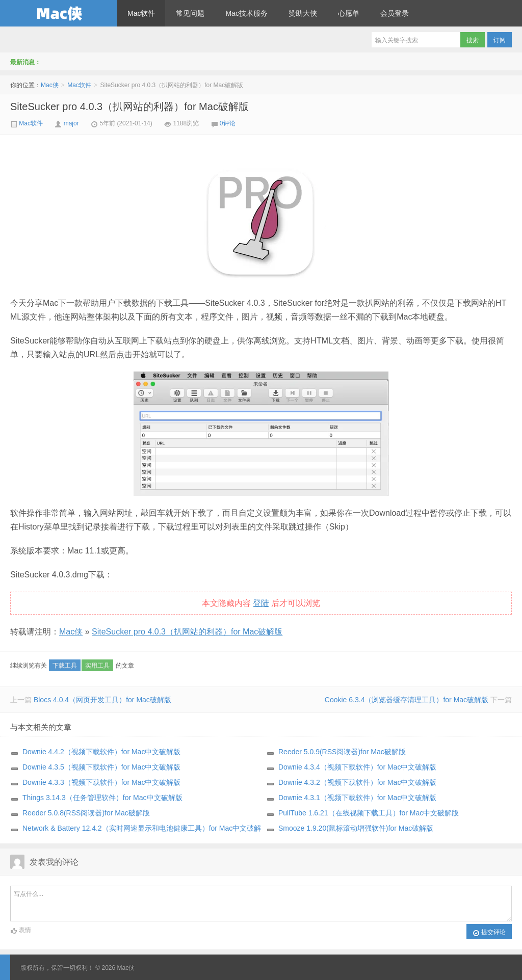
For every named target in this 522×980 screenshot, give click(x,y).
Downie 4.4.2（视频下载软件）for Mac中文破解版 (101, 752)
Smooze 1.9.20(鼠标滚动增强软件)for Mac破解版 (356, 828)
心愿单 (349, 13)
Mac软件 (141, 13)
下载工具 (65, 666)
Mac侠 (59, 13)
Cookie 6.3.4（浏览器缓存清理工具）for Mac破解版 (407, 700)
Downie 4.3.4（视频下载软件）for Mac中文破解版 (357, 767)
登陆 (261, 603)
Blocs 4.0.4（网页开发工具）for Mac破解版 (102, 700)
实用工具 (97, 666)
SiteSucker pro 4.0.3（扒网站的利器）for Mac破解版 (129, 107)
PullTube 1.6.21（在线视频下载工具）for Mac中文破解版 (369, 813)
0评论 (228, 123)
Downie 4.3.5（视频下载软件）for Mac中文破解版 (101, 767)
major (71, 123)
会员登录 (395, 13)
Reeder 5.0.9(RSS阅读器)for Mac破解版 (342, 752)
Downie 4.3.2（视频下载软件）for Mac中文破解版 (357, 782)
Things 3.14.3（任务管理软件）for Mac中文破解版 (102, 798)
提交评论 (489, 933)
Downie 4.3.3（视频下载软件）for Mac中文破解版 (101, 782)
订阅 (500, 40)
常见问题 (190, 13)
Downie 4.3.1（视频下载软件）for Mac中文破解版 (357, 798)
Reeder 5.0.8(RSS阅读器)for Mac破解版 (86, 813)
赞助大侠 (303, 13)
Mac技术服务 (246, 13)
